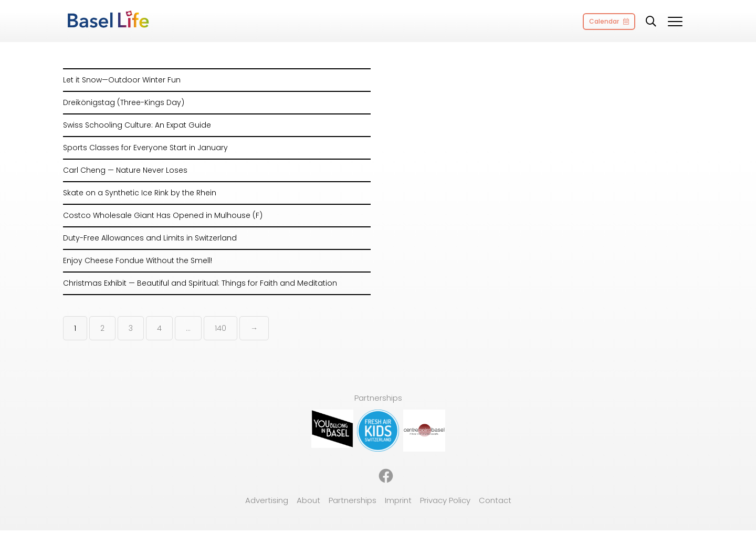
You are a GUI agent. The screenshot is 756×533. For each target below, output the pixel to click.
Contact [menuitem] (495, 500)
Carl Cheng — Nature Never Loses (125, 170)
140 (220, 328)
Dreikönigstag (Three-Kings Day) (124, 102)
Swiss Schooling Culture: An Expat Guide (137, 125)
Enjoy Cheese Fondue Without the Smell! (138, 260)
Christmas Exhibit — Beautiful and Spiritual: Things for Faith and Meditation (200, 283)
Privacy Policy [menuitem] (445, 500)
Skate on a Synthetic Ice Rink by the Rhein (140, 193)
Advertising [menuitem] (267, 500)
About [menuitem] (308, 500)
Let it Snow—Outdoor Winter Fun (122, 80)
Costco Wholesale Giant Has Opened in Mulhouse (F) (163, 215)
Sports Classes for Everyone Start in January (145, 148)
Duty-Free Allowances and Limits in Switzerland (150, 238)
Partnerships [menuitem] (353, 500)
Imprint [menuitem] (398, 500)
